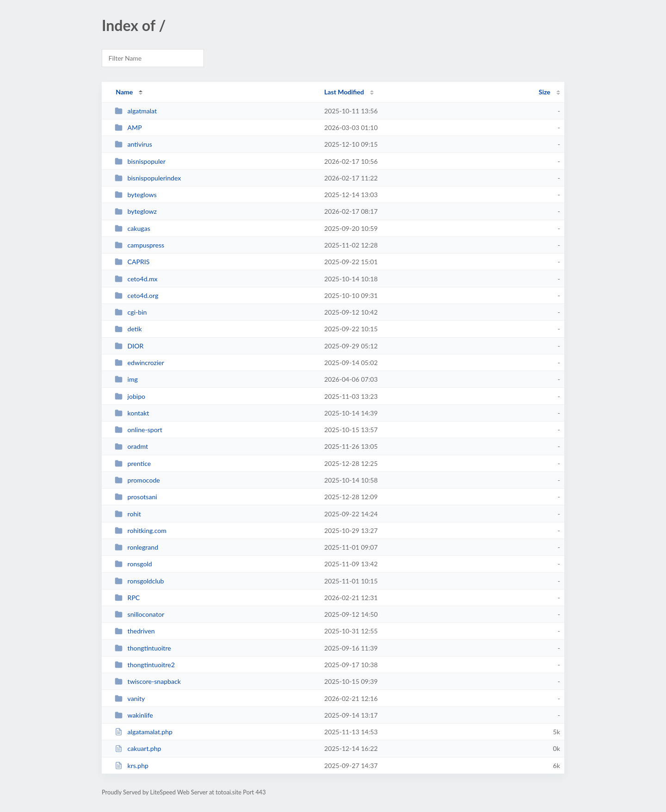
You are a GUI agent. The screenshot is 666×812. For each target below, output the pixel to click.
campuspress (139, 245)
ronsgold (133, 564)
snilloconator (139, 614)
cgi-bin (131, 312)
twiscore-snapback (148, 681)
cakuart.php (138, 748)
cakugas (133, 228)
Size (545, 92)
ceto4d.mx (136, 279)
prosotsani (136, 497)
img (126, 379)
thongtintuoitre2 (145, 665)
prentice (133, 463)
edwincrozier (139, 363)
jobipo (130, 396)
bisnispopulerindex (148, 178)
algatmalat (136, 111)
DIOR (129, 346)
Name (124, 92)
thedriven (135, 631)
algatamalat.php (144, 732)
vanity (130, 698)
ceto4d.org (136, 295)
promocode (137, 480)
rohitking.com (141, 530)
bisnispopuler (140, 161)
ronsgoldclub (139, 581)
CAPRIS (132, 262)
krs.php (132, 766)
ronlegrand (136, 547)
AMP (128, 127)
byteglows (136, 195)
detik (128, 329)
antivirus (133, 144)
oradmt (131, 446)
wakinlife (134, 715)
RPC (127, 598)
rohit (128, 514)
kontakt (132, 413)
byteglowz (136, 211)
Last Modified (344, 92)
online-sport (139, 430)
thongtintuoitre (143, 648)
